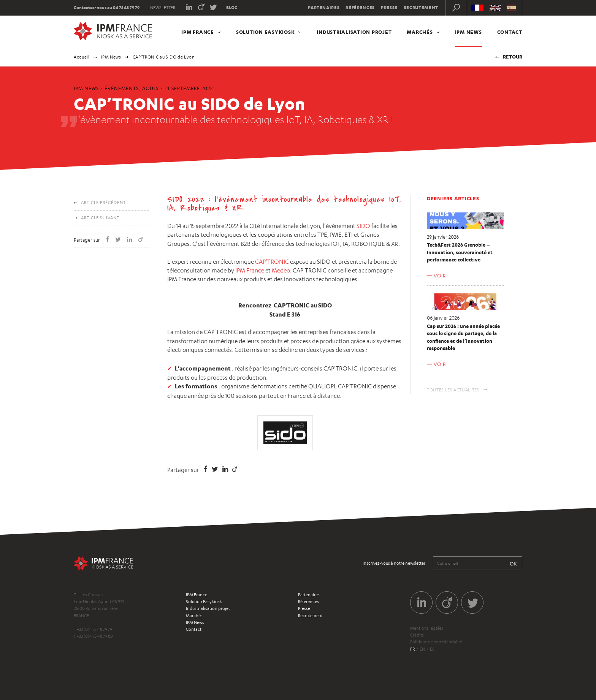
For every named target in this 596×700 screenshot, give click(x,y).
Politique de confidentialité (436, 642)
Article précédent (103, 203)
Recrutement (421, 8)
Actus (150, 88)
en (422, 649)
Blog (232, 8)
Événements (122, 88)
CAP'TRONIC (272, 262)
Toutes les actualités (453, 390)
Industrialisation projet (354, 32)
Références (360, 8)
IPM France (198, 32)
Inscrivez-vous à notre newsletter (394, 563)
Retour (513, 57)
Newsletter (163, 8)
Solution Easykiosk (266, 32)
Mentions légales (427, 628)
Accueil (82, 57)
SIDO (363, 226)
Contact (510, 32)
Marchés (420, 32)
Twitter (213, 7)
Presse (389, 8)
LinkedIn (189, 7)
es (432, 649)
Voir (440, 276)
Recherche (456, 8)
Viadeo (201, 7)
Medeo (281, 270)
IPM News (468, 32)
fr (412, 649)
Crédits (417, 635)
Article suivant (100, 218)
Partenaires (324, 8)
